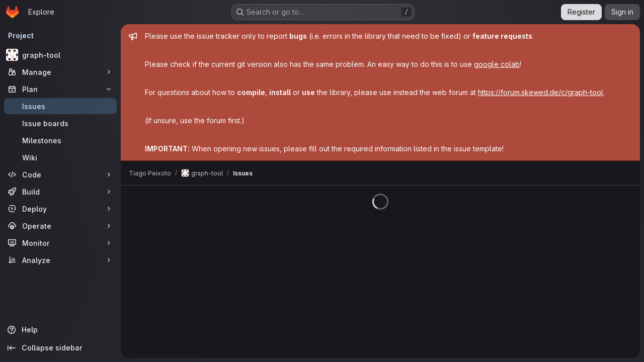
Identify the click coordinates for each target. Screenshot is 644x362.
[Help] (60, 330)
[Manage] (60, 72)
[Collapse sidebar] (60, 348)
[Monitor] (60, 243)
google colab (497, 64)
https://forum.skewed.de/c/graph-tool (541, 92)
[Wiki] (60, 157)
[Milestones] (60, 140)
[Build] (60, 192)
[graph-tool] (60, 55)
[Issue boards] (60, 123)
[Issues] (60, 106)
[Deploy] (60, 209)
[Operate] (60, 226)
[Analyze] (60, 260)
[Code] (60, 174)
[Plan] (60, 89)
